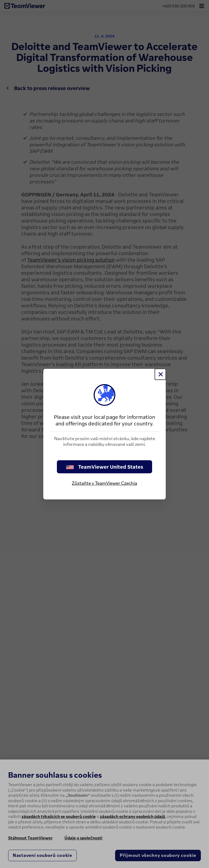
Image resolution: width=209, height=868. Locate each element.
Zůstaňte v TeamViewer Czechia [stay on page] (104, 483)
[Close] (160, 374)
